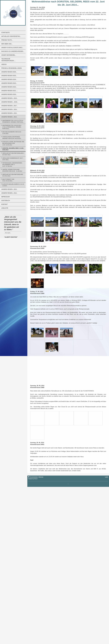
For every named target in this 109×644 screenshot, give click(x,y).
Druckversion (33, 477)
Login (107, 477)
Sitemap (41, 477)
